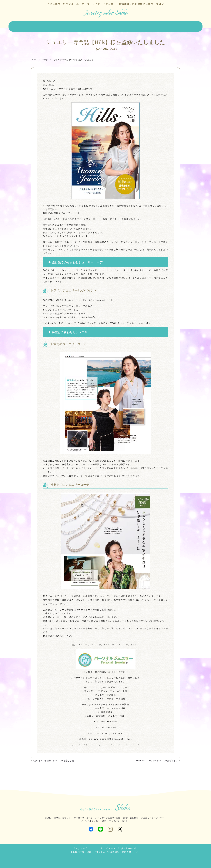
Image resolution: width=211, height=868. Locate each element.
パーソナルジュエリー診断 (103, 26)
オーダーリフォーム (58, 26)
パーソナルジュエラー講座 (94, 819)
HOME (21, 26)
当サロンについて (37, 26)
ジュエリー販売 (79, 26)
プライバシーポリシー (120, 819)
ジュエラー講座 (175, 26)
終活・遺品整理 (127, 26)
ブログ (190, 26)
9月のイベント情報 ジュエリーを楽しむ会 (53, 759)
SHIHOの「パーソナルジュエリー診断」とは (157, 759)
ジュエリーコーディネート (151, 26)
